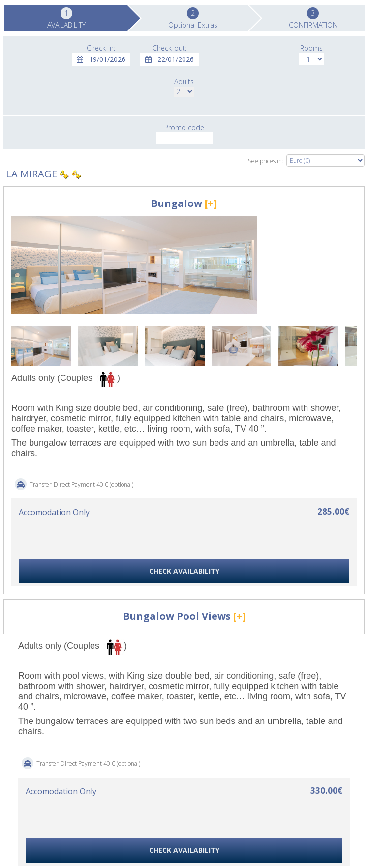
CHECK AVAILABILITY (184, 571)
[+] (211, 203)
